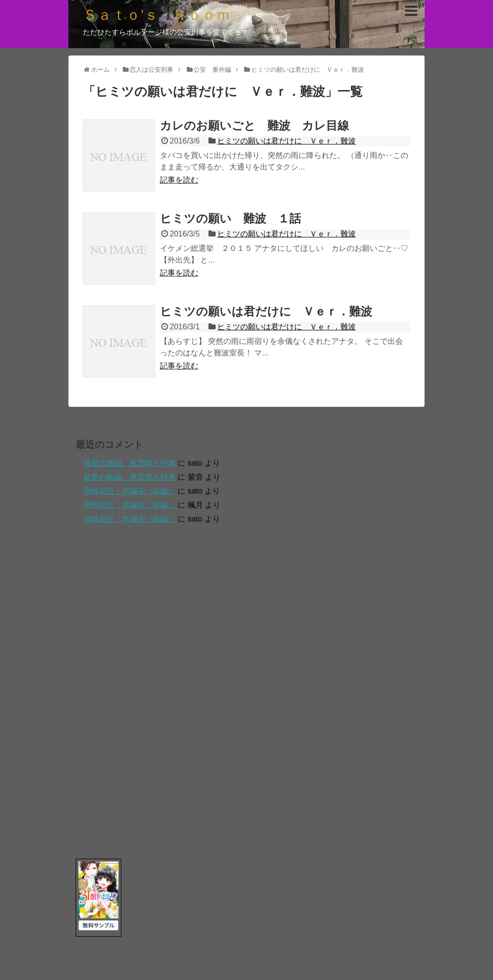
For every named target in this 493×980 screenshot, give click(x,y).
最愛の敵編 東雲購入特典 (130, 463)
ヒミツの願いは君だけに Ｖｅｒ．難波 (286, 141)
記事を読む (179, 180)
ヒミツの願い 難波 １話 (230, 218)
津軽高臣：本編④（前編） (130, 491)
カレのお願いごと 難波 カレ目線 (254, 125)
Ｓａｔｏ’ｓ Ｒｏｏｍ (157, 15)
